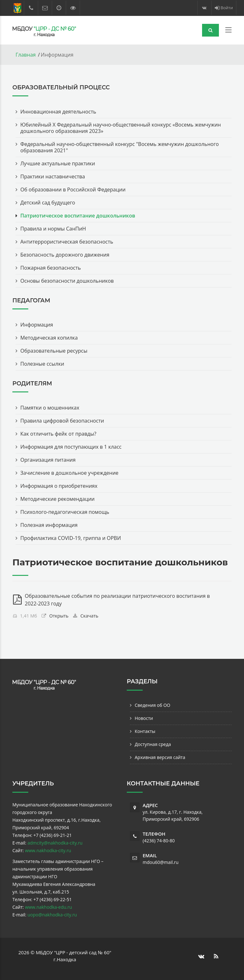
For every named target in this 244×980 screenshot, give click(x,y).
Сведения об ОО (152, 705)
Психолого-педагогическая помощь (65, 512)
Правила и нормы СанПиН (53, 229)
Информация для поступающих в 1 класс (71, 447)
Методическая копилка (49, 338)
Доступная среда (153, 744)
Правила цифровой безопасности (62, 421)
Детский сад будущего (48, 203)
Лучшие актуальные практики (58, 163)
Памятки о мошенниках (50, 408)
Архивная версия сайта (160, 757)
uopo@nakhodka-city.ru (52, 915)
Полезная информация (49, 525)
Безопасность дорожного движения (65, 255)
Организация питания (48, 460)
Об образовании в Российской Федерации (73, 190)
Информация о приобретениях (59, 486)
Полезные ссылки (42, 364)
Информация (37, 325)
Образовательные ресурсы (54, 351)
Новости (144, 718)
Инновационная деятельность (58, 112)
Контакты (145, 731)
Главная (26, 55)
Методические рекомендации (58, 499)
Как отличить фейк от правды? (58, 434)
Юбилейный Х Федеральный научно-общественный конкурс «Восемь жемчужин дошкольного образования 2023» (121, 128)
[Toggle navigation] (228, 31)
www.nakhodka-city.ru (48, 850)
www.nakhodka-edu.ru (48, 907)
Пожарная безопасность (51, 268)
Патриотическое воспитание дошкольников (78, 216)
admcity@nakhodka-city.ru (55, 843)
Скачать (89, 616)
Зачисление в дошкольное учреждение (69, 473)
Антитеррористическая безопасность (67, 242)
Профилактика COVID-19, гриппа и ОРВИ (71, 538)
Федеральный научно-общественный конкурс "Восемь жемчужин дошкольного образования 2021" (120, 147)
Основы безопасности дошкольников (67, 281)
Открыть (59, 616)
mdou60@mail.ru (161, 862)
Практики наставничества (53, 176)
